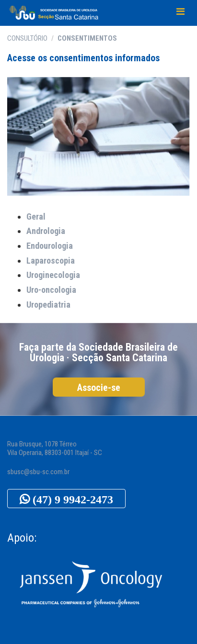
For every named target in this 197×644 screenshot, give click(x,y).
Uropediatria (48, 305)
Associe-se (99, 388)
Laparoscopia (51, 261)
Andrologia (46, 231)
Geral (36, 217)
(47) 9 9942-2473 (71, 499)
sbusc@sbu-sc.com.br (38, 472)
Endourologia (50, 246)
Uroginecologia (53, 275)
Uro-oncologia (51, 290)
